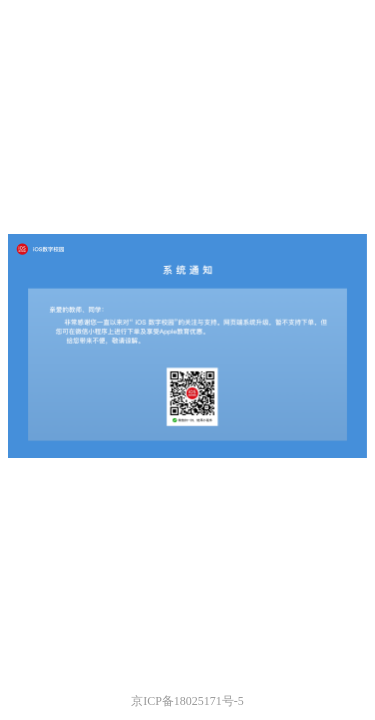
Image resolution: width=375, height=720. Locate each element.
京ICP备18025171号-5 (187, 701)
